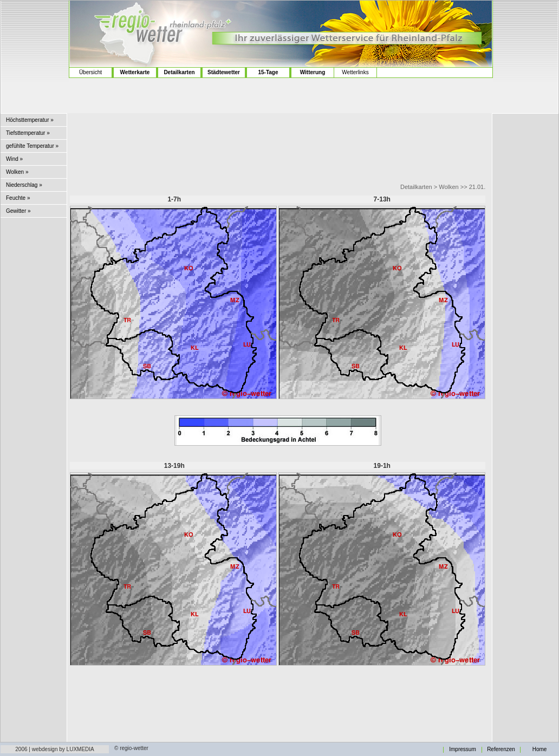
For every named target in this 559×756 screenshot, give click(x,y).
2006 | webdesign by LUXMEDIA (54, 749)
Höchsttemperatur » (30, 120)
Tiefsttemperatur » (28, 133)
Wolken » (17, 172)
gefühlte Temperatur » (32, 146)
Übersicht (90, 72)
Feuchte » (18, 198)
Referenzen (501, 750)
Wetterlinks (355, 72)
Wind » (14, 159)
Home (540, 750)
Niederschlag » (24, 185)
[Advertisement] (35, 44)
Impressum (462, 750)
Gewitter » (18, 211)
